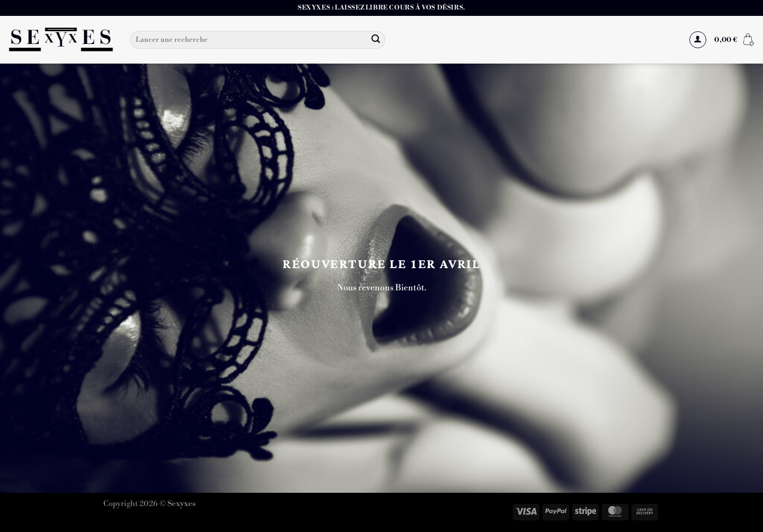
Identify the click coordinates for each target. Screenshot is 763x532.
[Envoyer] (376, 40)
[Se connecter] (698, 40)
